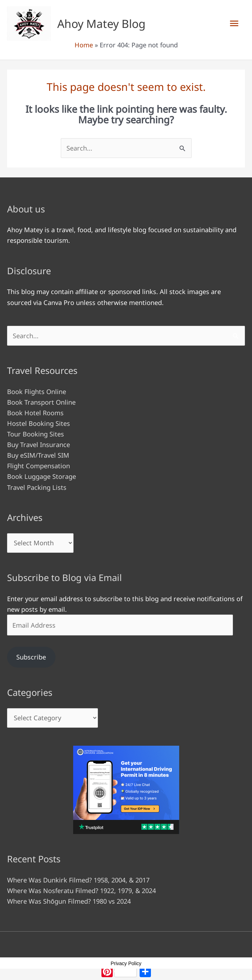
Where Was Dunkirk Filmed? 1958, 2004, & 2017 (78, 880)
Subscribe (31, 657)
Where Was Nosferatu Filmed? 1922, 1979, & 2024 (81, 891)
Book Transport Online (41, 402)
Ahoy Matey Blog (101, 24)
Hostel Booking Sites (39, 423)
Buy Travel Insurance (39, 445)
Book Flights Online (37, 392)
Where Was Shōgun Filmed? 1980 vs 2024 (69, 901)
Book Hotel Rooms (35, 413)
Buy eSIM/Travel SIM (38, 455)
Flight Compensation (39, 466)
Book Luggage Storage (42, 476)
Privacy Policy (126, 963)
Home (84, 45)
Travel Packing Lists (37, 487)
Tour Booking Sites (36, 434)
